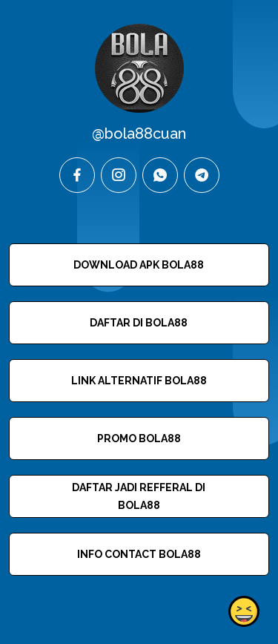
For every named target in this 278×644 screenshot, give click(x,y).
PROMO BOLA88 (139, 438)
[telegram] (202, 175)
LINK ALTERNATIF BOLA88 (139, 381)
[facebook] (77, 175)
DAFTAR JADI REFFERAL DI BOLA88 (139, 496)
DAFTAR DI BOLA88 (139, 323)
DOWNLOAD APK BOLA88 (139, 265)
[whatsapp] (160, 175)
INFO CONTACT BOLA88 (139, 554)
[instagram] (119, 175)
